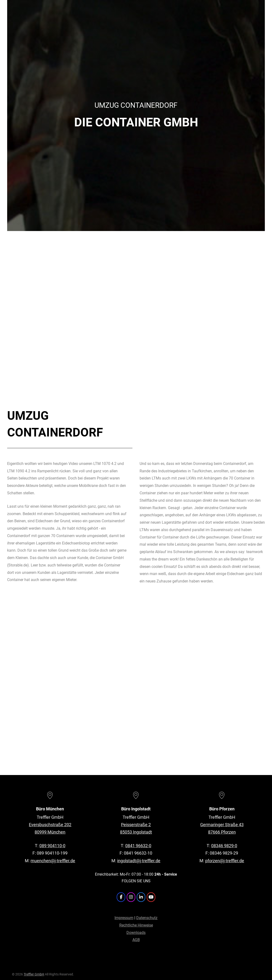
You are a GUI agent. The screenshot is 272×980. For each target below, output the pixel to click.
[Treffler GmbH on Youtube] (151, 897)
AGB (136, 940)
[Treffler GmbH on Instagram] (131, 897)
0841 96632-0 (138, 846)
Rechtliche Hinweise (136, 925)
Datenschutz (147, 918)
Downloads (136, 933)
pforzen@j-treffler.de (225, 861)
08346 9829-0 (224, 846)
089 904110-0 (52, 846)
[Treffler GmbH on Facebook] (121, 897)
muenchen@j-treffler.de (53, 861)
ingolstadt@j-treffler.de (139, 861)
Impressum (124, 918)
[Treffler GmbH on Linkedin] (141, 897)
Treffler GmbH (34, 974)
